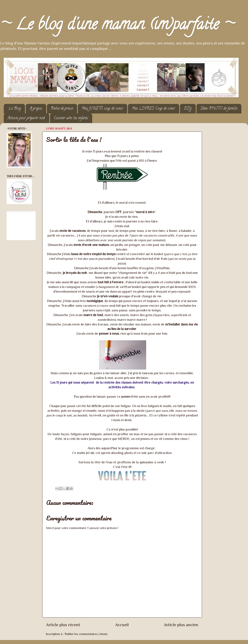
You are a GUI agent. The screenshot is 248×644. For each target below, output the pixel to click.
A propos (36, 109)
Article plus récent (63, 625)
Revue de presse (62, 109)
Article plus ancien (181, 625)
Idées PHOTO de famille (219, 109)
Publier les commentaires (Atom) (86, 634)
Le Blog (15, 109)
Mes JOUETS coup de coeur (102, 109)
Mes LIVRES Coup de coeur (153, 109)
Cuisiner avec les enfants (71, 118)
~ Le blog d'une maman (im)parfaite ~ (117, 26)
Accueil (122, 625)
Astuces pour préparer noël (26, 118)
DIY (188, 109)
